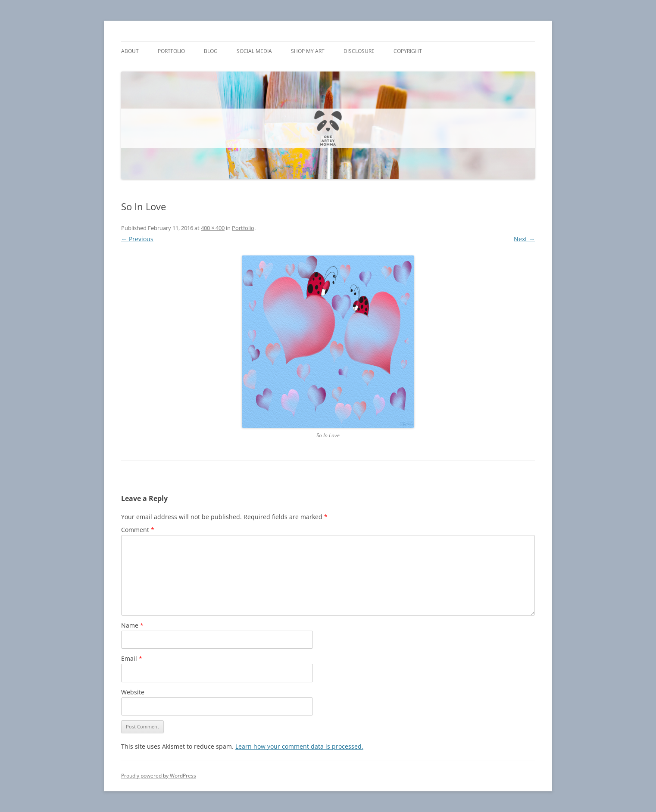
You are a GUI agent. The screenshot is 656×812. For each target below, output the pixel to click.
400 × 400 (213, 228)
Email (132, 658)
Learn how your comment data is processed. (299, 746)
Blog (211, 51)
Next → (524, 239)
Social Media (254, 51)
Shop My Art (308, 51)
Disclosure (359, 51)
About (130, 51)
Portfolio (171, 51)
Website (133, 692)
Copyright (408, 51)
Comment (138, 530)
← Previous (137, 239)
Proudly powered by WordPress (159, 776)
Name (132, 625)
